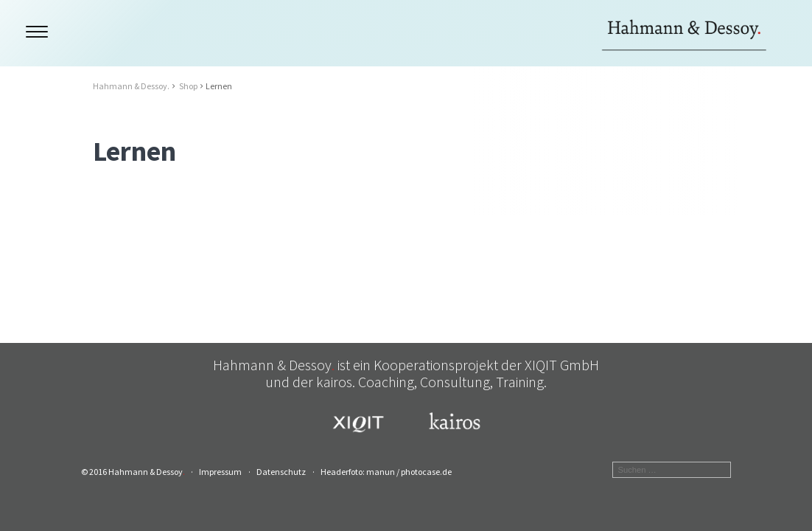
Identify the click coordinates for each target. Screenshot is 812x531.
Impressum (220, 472)
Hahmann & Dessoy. (131, 86)
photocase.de (426, 472)
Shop (188, 86)
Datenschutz (281, 472)
